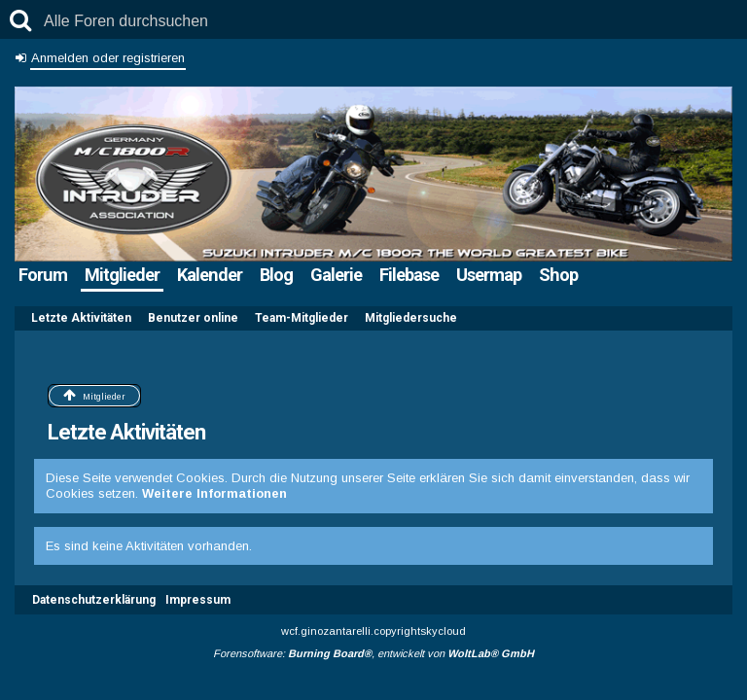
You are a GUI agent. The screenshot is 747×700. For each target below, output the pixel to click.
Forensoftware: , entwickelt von (373, 653)
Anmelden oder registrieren (108, 58)
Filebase (409, 275)
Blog (276, 275)
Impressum (198, 600)
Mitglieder (122, 275)
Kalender (210, 275)
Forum (43, 275)
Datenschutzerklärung (94, 600)
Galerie (336, 275)
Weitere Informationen (214, 493)
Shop (558, 275)
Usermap (489, 275)
